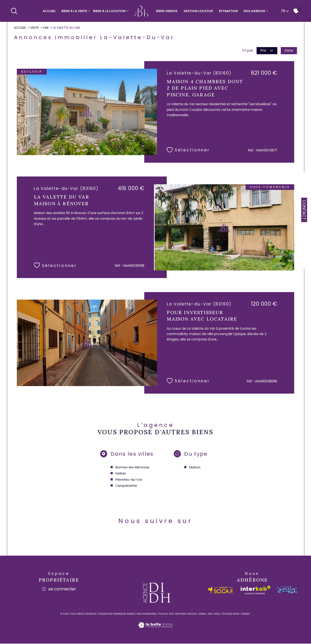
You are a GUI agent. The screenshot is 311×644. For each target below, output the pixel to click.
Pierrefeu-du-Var (129, 480)
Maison (195, 468)
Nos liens (214, 615)
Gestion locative (198, 11)
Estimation (228, 11)
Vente (35, 28)
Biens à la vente (74, 11)
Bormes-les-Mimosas (132, 468)
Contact (304, 210)
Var (46, 28)
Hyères (121, 474)
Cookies (245, 615)
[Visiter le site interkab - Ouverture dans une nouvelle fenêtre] (255, 591)
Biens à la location (109, 11)
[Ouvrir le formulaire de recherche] (14, 11)
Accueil (49, 11)
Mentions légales (186, 615)
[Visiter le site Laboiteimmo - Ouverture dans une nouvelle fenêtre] (155, 631)
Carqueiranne (126, 486)
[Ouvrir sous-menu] (89, 11)
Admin (202, 615)
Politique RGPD (230, 615)
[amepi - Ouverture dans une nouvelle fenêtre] (287, 591)
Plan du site (166, 615)
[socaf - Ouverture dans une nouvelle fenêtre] (221, 591)
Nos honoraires (147, 615)
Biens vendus (167, 11)
